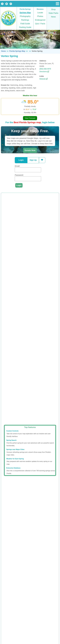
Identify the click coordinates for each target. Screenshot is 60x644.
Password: (19, 175)
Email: (17, 166)
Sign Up (33, 160)
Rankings (25, 20)
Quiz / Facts (40, 24)
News (53, 17)
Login (21, 160)
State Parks (53, 13)
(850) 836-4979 (45, 69)
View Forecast (30, 118)
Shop (53, 9)
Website (44, 79)
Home (4, 51)
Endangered (40, 20)
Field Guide (25, 24)
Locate (40, 13)
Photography (25, 16)
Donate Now (30, 150)
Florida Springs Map (17, 51)
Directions (44, 72)
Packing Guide (25, 27)
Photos (40, 16)
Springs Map (25, 13)
